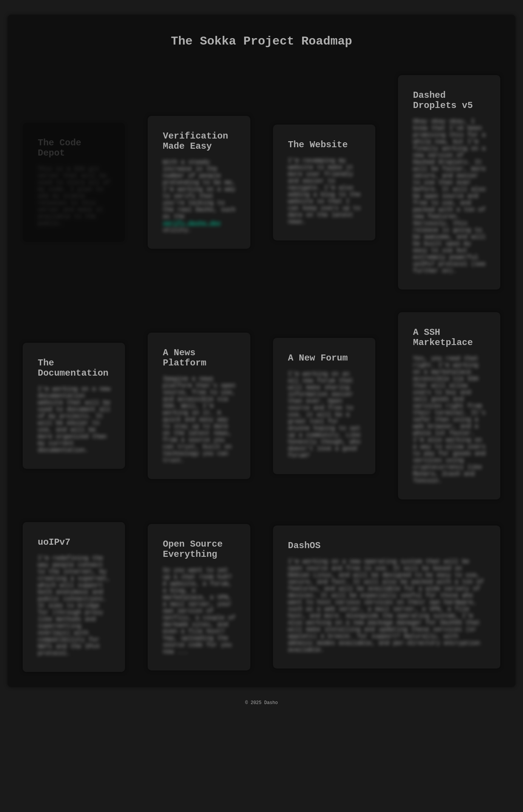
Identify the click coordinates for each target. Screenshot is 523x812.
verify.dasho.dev (192, 253)
